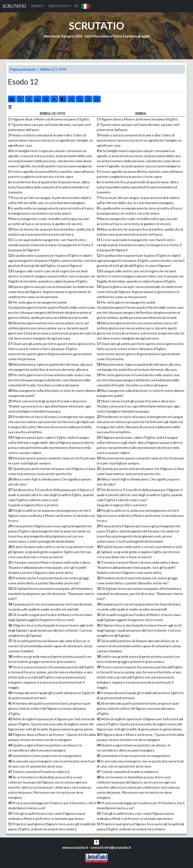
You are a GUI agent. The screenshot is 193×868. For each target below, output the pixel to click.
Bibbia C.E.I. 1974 (53, 69)
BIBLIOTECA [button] (58, 6)
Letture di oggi (136, 36)
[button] (87, 6)
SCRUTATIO (14, 6)
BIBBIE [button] (37, 6)
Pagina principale (23, 69)
